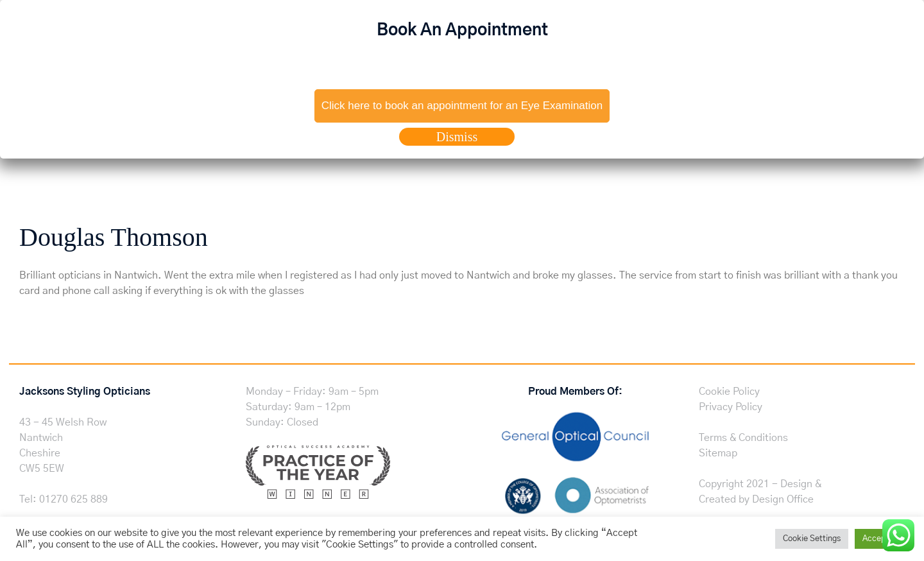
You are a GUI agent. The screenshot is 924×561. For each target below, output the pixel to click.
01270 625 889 (73, 499)
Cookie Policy (729, 392)
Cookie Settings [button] (812, 539)
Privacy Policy (731, 407)
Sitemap (718, 453)
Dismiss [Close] (457, 137)
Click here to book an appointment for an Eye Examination (462, 106)
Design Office (783, 499)
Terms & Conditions (743, 438)
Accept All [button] (881, 539)
